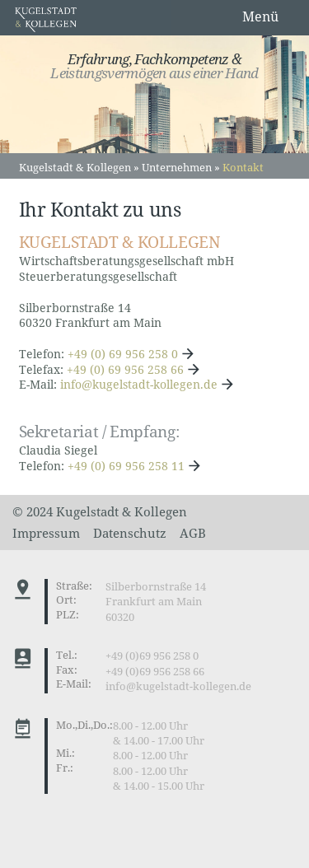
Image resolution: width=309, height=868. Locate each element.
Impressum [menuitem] (46, 533)
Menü (260, 16)
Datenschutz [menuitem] (130, 533)
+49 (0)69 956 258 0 (152, 656)
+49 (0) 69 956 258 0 (123, 354)
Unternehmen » (181, 167)
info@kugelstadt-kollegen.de (139, 384)
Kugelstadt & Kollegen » (79, 167)
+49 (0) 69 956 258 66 (125, 369)
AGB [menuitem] (193, 533)
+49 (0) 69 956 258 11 (126, 466)
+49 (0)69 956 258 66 (155, 672)
